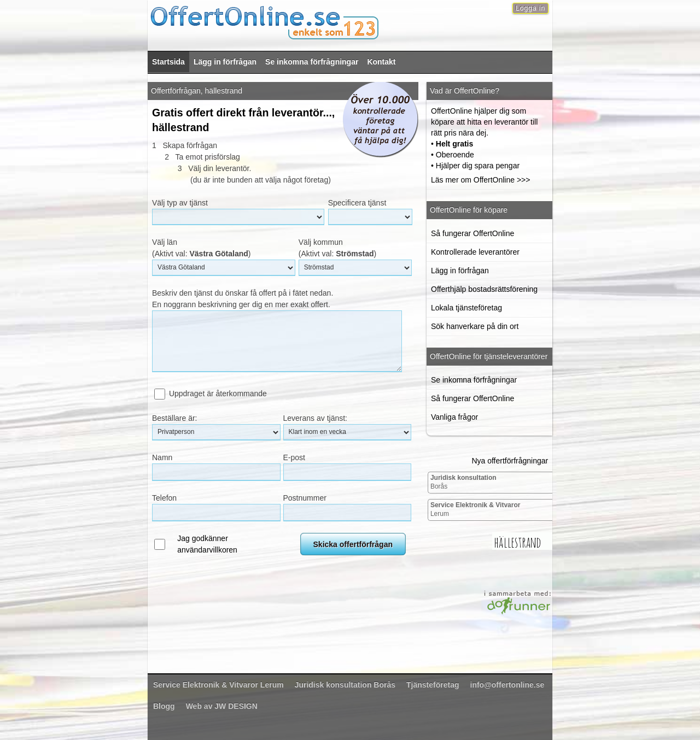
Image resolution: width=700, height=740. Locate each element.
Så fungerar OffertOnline (472, 233)
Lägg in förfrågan (225, 62)
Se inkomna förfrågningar (312, 62)
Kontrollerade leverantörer (475, 252)
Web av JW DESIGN (222, 706)
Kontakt (381, 62)
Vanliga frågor (454, 417)
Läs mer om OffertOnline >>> (480, 180)
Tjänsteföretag (433, 685)
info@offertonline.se (507, 685)
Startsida (168, 62)
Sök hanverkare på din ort (475, 326)
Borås (463, 482)
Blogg (164, 706)
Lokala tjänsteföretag (466, 308)
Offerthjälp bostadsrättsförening (484, 289)
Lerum (476, 509)
